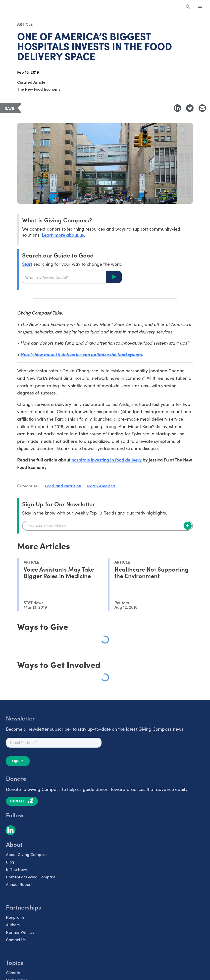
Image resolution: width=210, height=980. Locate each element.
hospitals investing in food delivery (107, 460)
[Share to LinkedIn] (177, 108)
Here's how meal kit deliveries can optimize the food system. (82, 354)
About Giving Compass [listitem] (27, 854)
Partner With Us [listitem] (20, 932)
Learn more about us (63, 235)
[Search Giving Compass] (188, 7)
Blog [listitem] (10, 862)
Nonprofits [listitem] (15, 917)
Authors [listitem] (13, 924)
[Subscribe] (188, 526)
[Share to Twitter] (190, 108)
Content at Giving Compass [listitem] (31, 877)
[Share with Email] (202, 108)
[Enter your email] (107, 526)
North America (101, 486)
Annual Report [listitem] (19, 884)
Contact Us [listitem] (16, 939)
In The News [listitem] (17, 869)
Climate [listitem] (13, 972)
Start (27, 264)
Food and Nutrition (63, 486)
